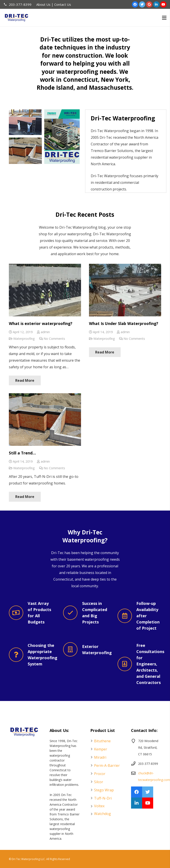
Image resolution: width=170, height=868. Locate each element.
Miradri (100, 757)
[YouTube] (163, 4)
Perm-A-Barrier (107, 765)
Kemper (101, 749)
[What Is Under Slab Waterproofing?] (125, 290)
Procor (100, 774)
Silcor (99, 782)
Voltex (99, 806)
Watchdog (102, 814)
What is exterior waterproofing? (41, 323)
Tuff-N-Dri (103, 798)
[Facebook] (135, 4)
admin (45, 332)
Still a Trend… (22, 453)
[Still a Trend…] (45, 420)
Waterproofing (24, 339)
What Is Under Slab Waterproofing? (124, 323)
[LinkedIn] (156, 4)
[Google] (149, 4)
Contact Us (63, 4)
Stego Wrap (104, 790)
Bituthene (102, 741)
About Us (43, 4)
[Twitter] (142, 4)
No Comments (54, 339)
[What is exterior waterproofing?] (45, 290)
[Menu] (164, 18)
